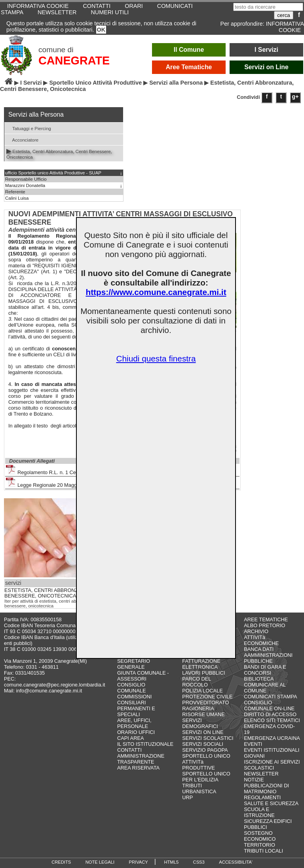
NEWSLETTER (57, 12)
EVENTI (253, 744)
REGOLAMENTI (262, 797)
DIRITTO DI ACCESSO (270, 714)
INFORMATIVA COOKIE (285, 27)
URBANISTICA (199, 791)
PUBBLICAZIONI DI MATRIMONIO (266, 789)
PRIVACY (139, 862)
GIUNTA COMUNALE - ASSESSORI (143, 676)
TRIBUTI (192, 786)
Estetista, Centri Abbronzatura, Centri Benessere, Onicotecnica (59, 153)
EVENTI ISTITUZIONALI (272, 750)
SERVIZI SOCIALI (203, 744)
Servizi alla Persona (176, 83)
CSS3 (199, 862)
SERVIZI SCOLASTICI (208, 738)
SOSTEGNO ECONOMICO (260, 836)
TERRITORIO (259, 845)
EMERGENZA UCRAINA (272, 738)
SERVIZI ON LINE (203, 732)
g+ (295, 96)
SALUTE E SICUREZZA (271, 803)
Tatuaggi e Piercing (29, 128)
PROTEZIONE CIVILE (207, 697)
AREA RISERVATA (138, 768)
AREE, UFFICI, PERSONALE (134, 723)
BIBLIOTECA (259, 679)
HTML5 (171, 862)
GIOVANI (254, 756)
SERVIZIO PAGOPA (205, 750)
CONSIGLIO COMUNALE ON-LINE (269, 705)
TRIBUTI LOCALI (263, 851)
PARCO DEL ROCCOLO (197, 682)
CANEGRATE (74, 61)
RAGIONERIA (198, 708)
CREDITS (61, 862)
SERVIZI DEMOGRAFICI (200, 723)
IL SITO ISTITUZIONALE (145, 744)
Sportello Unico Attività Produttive (95, 83)
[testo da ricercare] (268, 7)
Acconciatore (22, 139)
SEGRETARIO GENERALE (134, 664)
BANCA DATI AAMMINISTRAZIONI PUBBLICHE (268, 655)
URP (187, 797)
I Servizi (266, 50)
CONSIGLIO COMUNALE (132, 688)
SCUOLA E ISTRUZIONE (259, 812)
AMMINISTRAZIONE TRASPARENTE (141, 759)
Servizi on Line (266, 67)
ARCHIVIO (256, 631)
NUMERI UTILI (110, 12)
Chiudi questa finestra (156, 358)
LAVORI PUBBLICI (203, 673)
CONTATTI (129, 750)
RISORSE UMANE (203, 714)
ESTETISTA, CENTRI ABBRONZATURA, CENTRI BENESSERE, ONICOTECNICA (60, 593)
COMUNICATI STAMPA (270, 697)
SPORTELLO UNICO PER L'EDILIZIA (206, 777)
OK (101, 30)
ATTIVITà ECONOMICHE (261, 640)
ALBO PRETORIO (264, 625)
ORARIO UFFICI (136, 732)
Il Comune (189, 50)
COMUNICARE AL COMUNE (265, 688)
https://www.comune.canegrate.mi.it (156, 292)
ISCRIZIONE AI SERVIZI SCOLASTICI (272, 765)
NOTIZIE (254, 780)
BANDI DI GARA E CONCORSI (265, 670)
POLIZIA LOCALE (202, 691)
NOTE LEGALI (100, 862)
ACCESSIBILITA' (236, 862)
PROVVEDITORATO (205, 703)
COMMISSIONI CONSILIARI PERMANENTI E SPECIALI (136, 705)
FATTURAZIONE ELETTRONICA (201, 664)
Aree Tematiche (189, 67)
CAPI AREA (131, 738)
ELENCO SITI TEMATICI (272, 720)
